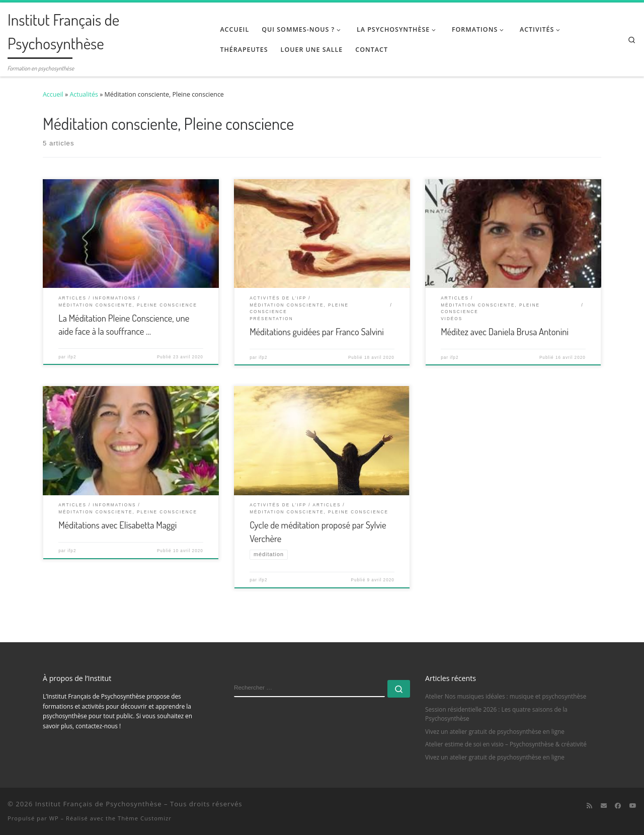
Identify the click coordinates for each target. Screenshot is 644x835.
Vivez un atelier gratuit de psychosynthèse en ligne (495, 731)
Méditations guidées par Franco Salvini (317, 331)
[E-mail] (604, 806)
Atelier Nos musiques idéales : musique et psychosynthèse (506, 696)
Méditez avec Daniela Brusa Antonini (505, 331)
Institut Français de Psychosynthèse (99, 804)
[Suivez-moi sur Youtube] (633, 806)
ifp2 (72, 357)
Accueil (53, 94)
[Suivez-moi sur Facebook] (618, 806)
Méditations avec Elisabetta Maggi (117, 525)
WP (54, 818)
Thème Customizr (145, 818)
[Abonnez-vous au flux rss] (589, 806)
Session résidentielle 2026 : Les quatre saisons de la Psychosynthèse (496, 714)
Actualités (84, 94)
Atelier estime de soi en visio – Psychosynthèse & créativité (506, 744)
